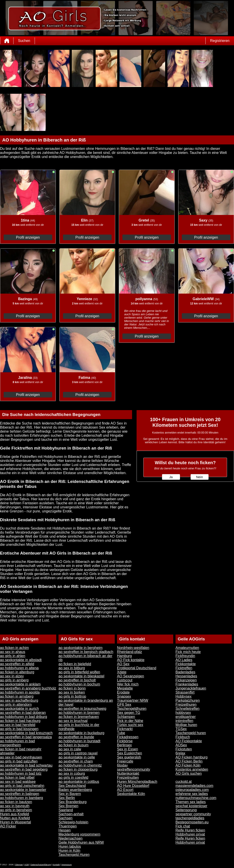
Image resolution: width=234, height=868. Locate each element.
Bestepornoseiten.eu (192, 822)
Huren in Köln (69, 851)
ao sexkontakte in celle (77, 757)
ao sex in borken (72, 692)
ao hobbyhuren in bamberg (21, 798)
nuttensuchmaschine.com (196, 798)
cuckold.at (184, 782)
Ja (171, 477)
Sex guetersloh (129, 757)
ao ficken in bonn (72, 688)
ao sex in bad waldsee (18, 782)
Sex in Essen (127, 749)
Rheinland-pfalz (129, 652)
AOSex (181, 745)
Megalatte (125, 688)
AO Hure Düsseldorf (133, 786)
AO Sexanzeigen (130, 676)
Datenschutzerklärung (41, 865)
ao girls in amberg (14, 680)
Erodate (123, 692)
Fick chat (183, 826)
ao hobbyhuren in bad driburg (24, 717)
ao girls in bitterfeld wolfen (79, 672)
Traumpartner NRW (133, 700)
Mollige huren (186, 725)
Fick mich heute (188, 652)
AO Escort (125, 790)
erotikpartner (186, 717)
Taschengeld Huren (74, 855)
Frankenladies (187, 684)
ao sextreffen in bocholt (77, 680)
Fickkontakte (186, 664)
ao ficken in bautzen (16, 802)
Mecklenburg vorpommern (79, 834)
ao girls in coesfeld (73, 778)
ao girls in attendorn (16, 705)
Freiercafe (125, 761)
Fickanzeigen (186, 680)
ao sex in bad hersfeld (18, 725)
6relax (180, 753)
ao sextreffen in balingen (20, 794)
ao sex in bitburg (72, 668)
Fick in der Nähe (130, 721)
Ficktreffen (184, 668)
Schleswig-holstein (73, 822)
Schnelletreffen (187, 709)
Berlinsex (124, 745)
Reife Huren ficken (190, 830)
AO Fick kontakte (131, 660)
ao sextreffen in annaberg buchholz (28, 688)
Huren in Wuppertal (16, 822)
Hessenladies (186, 676)
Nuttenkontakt (128, 773)
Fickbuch (183, 737)
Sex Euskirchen (129, 753)
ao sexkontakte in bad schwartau (26, 765)
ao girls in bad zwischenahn (22, 786)
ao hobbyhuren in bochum (79, 684)
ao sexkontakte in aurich (19, 709)
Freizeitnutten (128, 778)
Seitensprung (186, 810)
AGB (27, 865)
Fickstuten (184, 749)
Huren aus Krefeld (15, 814)
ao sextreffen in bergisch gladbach (86, 652)
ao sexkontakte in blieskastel (81, 676)
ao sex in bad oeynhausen (21, 757)
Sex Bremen (68, 806)
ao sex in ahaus (13, 652)
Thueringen (68, 826)
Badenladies (185, 672)
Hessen (65, 830)
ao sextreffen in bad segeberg (24, 769)
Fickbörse (125, 741)
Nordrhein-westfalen (133, 648)
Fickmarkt (125, 729)
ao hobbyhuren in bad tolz (21, 773)
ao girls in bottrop (72, 696)
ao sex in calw (70, 749)
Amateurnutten (187, 648)
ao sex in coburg (72, 773)
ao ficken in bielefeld (75, 664)
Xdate (122, 672)
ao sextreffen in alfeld (17, 664)
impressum (67, 865)
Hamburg (124, 656)
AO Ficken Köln (188, 765)
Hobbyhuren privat (190, 834)
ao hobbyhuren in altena (19, 668)
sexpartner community (193, 814)
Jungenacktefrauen (191, 688)
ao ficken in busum (73, 745)
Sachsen (65, 818)
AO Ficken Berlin (189, 761)
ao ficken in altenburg (17, 672)
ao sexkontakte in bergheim (81, 648)
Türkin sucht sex (130, 725)
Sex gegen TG (129, 713)
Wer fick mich (128, 684)
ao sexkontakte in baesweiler (23, 790)
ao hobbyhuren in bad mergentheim (17, 743)
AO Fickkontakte (189, 741)
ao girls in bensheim (16, 810)
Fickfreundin (185, 656)
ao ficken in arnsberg (17, 696)
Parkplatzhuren (188, 700)
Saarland (66, 810)
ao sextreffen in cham (76, 761)
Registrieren (220, 41)
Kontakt (56, 865)
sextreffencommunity (134, 769)
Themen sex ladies (191, 802)
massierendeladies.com (194, 786)
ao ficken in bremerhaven (79, 717)
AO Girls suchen (189, 773)
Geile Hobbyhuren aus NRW (81, 842)
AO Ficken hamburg (191, 757)
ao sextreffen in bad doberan (23, 713)
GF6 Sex (124, 705)
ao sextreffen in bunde (76, 737)
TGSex (181, 729)
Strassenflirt (185, 692)
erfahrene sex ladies (192, 794)
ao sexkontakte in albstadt (21, 660)
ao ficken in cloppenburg (78, 769)
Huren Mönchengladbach (137, 782)
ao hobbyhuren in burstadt (79, 741)
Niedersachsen (71, 838)
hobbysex (183, 713)
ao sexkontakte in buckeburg (81, 733)
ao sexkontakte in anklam (20, 684)
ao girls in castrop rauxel (78, 753)
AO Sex (123, 664)
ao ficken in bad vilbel (17, 778)
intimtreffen (184, 721)
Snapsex (124, 696)
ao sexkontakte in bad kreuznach (26, 733)
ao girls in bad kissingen (19, 729)
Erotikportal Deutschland (137, 668)
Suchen (24, 41)
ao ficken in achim (14, 648)
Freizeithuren (186, 705)
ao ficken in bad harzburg (20, 721)
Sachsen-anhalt (71, 814)
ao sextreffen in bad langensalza (26, 737)
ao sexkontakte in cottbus (79, 782)
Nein (200, 477)
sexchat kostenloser (191, 806)
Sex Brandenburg (73, 802)
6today (122, 765)
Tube (121, 733)
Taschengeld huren (191, 733)
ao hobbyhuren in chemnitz (80, 765)
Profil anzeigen (28, 237)
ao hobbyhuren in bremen (79, 713)
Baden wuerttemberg (75, 790)
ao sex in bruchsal (73, 721)
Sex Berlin (67, 798)
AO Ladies (184, 660)
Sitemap (19, 865)
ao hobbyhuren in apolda (20, 692)
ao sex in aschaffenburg (19, 700)
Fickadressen (128, 737)
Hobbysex (183, 696)
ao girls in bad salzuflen (19, 761)
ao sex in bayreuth (15, 806)
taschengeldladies (190, 818)
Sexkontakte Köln (131, 794)
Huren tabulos (70, 846)
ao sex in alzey (12, 676)
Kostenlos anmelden (192, 769)
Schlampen (126, 717)
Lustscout (125, 680)
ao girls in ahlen (13, 656)
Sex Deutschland (72, 786)
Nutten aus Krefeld (15, 818)
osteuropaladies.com (192, 790)
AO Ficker (8, 826)
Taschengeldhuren (132, 709)
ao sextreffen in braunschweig (82, 709)
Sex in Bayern (70, 794)
